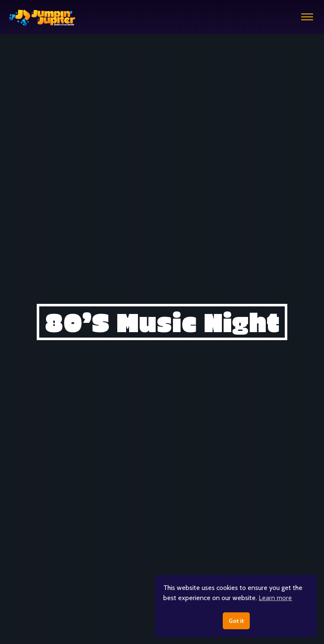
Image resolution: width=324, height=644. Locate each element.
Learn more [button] (275, 598)
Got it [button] (236, 621)
